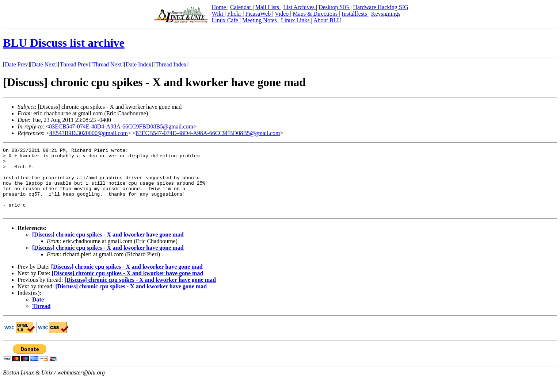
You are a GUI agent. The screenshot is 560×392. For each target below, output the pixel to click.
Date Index (139, 64)
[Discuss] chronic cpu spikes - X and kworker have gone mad (108, 248)
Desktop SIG (334, 7)
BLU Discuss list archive (64, 43)
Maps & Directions (316, 14)
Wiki (218, 14)
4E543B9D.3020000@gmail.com (89, 133)
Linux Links (296, 20)
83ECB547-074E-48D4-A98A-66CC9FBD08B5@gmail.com (121, 126)
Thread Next (107, 64)
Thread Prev (74, 64)
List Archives (300, 7)
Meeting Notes (260, 20)
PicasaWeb (259, 14)
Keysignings (386, 14)
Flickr (235, 14)
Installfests (355, 14)
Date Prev (16, 64)
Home (219, 7)
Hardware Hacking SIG (381, 7)
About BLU (327, 20)
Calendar (241, 7)
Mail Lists (268, 7)
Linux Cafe (225, 20)
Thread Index (171, 64)
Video (282, 14)
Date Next (44, 64)
